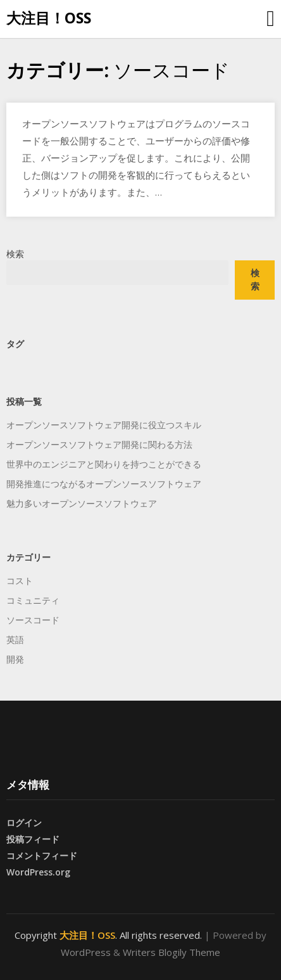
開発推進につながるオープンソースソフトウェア (104, 484)
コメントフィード (42, 856)
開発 (15, 659)
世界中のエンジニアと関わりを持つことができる (104, 464)
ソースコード (33, 620)
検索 (15, 254)
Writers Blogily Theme (172, 952)
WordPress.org (38, 872)
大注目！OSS (49, 18)
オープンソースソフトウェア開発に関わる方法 (99, 444)
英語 (15, 640)
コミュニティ (33, 600)
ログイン (24, 823)
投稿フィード (33, 839)
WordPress (86, 952)
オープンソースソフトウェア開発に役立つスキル (104, 425)
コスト (20, 581)
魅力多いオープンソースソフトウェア (82, 503)
